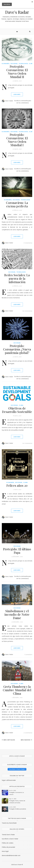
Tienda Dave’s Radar (8, 835)
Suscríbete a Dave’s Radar (10, 839)
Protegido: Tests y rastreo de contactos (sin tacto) (17, 802)
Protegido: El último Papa (17, 551)
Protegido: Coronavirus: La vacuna (17, 793)
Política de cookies (8, 843)
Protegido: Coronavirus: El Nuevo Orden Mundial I (17, 140)
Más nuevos (27, 740)
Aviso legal (5, 851)
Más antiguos (8, 740)
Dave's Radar (17, 12)
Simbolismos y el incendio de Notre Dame (17, 614)
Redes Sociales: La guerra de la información (17, 278)
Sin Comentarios (27, 311)
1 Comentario (28, 654)
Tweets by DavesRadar (9, 823)
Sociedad (14, 64)
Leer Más (17, 94)
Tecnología (23, 64)
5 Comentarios (28, 243)
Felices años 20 (17, 485)
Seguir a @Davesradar (9, 780)
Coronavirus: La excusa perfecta (17, 204)
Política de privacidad (8, 847)
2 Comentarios (28, 733)
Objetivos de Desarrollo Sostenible (17, 410)
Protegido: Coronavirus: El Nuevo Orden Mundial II (17, 72)
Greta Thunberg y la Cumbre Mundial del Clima (17, 690)
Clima (31, 64)
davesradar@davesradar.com (11, 855)
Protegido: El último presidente (18, 809)
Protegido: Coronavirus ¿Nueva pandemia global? (17, 349)
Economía (6, 64)
